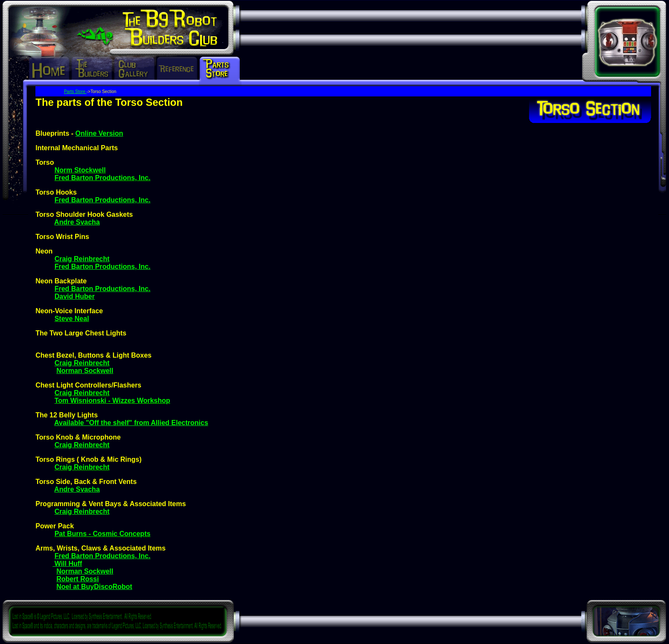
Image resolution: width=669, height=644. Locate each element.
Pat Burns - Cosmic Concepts (103, 534)
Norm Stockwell (80, 170)
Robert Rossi (78, 579)
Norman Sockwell (85, 371)
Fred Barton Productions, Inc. (103, 178)
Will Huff (67, 564)
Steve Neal (72, 319)
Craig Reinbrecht (82, 259)
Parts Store (75, 92)
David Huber (75, 296)
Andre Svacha (77, 222)
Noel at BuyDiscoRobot (94, 587)
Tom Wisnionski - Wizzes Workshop (112, 401)
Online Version (99, 133)
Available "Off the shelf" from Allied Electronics (131, 423)
